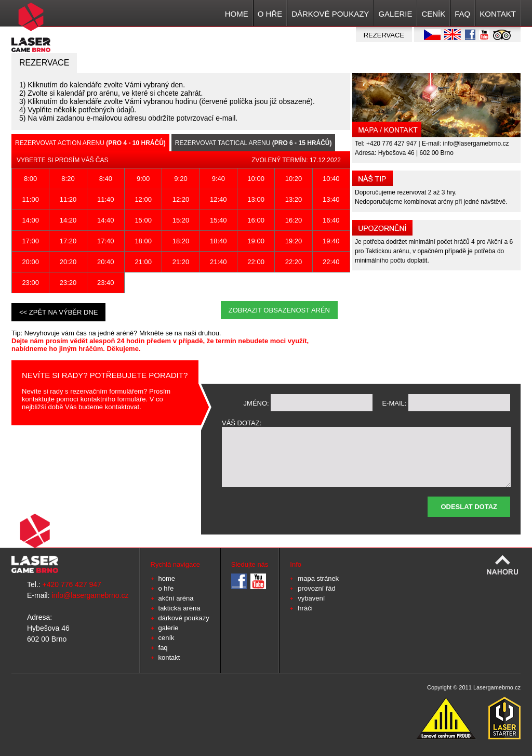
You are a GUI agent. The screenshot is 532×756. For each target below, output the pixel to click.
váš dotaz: (242, 423)
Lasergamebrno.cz (497, 687)
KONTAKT (498, 14)
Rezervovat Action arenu (90, 143)
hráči (305, 608)
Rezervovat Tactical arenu (254, 143)
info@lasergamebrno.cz (476, 144)
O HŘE (270, 14)
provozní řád (316, 588)
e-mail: (394, 403)
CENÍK (433, 14)
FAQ (462, 14)
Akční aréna (176, 598)
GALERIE (395, 14)
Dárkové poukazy (330, 14)
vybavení (311, 598)
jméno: (256, 403)
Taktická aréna (179, 608)
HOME (237, 14)
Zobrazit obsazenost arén (279, 310)
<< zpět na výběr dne (58, 312)
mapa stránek (318, 578)
